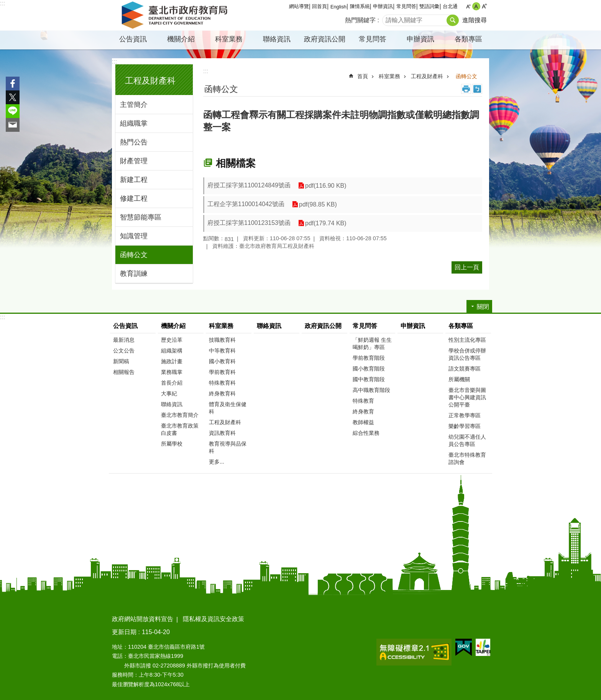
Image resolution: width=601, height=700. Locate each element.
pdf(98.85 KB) (318, 204)
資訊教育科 (222, 433)
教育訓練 (134, 274)
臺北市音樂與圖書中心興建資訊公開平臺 (467, 397)
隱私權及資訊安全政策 (213, 619)
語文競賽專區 (465, 369)
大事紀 (169, 393)
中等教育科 (222, 351)
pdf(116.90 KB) (326, 186)
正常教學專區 (465, 415)
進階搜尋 (475, 20)
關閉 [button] (483, 307)
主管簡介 (134, 105)
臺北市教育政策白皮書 (180, 429)
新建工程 (134, 180)
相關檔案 (236, 163)
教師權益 (363, 422)
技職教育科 (222, 340)
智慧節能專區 (141, 217)
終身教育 (363, 411)
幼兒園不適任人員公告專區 (467, 440)
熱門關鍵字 (360, 20)
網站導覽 (299, 6)
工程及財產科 (150, 81)
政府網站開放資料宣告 (143, 619)
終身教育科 (222, 393)
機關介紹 (181, 39)
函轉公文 (134, 255)
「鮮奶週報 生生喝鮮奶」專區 (372, 343)
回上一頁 (467, 267)
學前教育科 (222, 372)
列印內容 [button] (466, 89)
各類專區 (468, 39)
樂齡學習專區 (465, 426)
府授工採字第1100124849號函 (249, 185)
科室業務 (229, 39)
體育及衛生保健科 (228, 408)
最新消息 (124, 340)
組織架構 (172, 351)
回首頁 (319, 6)
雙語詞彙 (429, 6)
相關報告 (124, 372)
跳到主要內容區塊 (4, 4)
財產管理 (134, 161)
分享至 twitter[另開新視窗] (13, 97)
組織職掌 (134, 123)
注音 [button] (477, 89)
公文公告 (124, 351)
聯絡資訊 (277, 39)
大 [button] (484, 6)
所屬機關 (459, 379)
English (338, 7)
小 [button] (468, 6)
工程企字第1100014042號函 (246, 204)
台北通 (450, 6)
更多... (217, 462)
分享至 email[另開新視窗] (13, 125)
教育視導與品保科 (228, 447)
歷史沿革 (172, 340)
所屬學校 (172, 444)
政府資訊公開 (325, 39)
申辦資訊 (383, 6)
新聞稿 (121, 361)
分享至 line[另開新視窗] (13, 111)
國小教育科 (222, 361)
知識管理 (134, 236)
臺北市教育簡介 (180, 415)
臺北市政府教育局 (176, 15)
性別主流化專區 (467, 340)
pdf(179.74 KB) (326, 223)
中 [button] (476, 6)
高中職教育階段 (371, 390)
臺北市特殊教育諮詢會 (467, 458)
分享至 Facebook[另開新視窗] (13, 84)
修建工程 (134, 198)
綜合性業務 (366, 433)
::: (2, 3)
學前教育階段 (369, 358)
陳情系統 (360, 6)
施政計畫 (172, 361)
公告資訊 (133, 39)
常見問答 (406, 6)
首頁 (363, 76)
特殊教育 (363, 401)
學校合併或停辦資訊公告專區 (467, 354)
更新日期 (124, 632)
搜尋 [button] (453, 20)
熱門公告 (134, 142)
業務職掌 (172, 372)
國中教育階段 (369, 379)
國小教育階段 (369, 369)
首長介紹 (172, 383)
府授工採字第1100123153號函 (249, 223)
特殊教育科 (222, 383)
